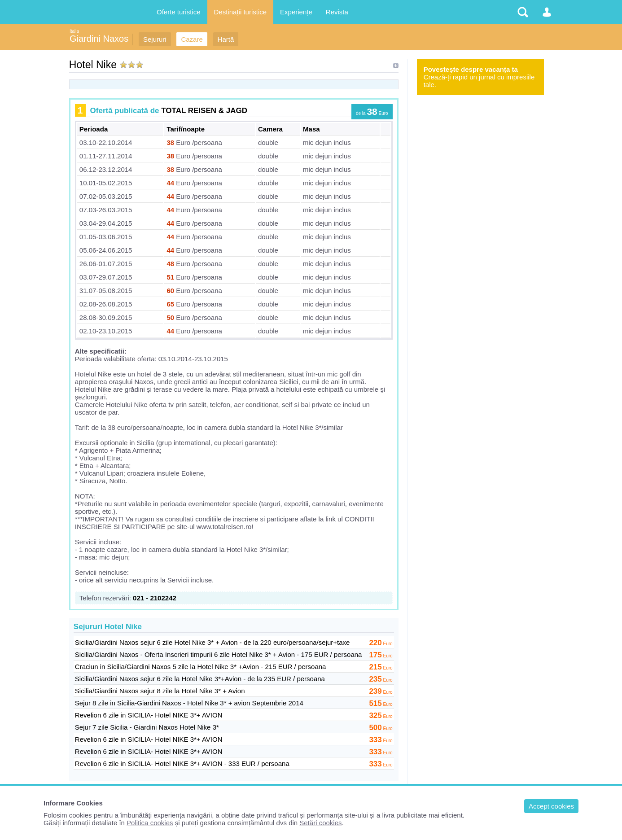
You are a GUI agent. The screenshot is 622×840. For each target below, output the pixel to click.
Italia (74, 31)
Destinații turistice (241, 12)
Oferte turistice (179, 12)
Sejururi (155, 39)
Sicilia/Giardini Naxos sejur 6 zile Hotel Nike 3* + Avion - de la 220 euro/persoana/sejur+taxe (212, 642)
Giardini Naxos (99, 39)
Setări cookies (320, 823)
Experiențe (296, 12)
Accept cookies (551, 806)
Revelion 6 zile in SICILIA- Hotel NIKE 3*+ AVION (149, 715)
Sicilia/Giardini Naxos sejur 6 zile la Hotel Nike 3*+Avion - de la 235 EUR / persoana (200, 679)
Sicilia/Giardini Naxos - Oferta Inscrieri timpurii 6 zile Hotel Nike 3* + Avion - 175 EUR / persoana (219, 654)
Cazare (192, 39)
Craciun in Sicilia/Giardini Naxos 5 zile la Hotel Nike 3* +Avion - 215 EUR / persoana (201, 667)
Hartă (226, 39)
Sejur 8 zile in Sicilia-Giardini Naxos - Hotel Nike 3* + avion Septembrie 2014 (189, 703)
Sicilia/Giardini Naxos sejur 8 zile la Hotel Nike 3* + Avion (160, 691)
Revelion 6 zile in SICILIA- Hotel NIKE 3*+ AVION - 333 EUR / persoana (182, 763)
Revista (337, 12)
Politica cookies (150, 823)
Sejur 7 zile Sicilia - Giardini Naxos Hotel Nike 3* (147, 727)
